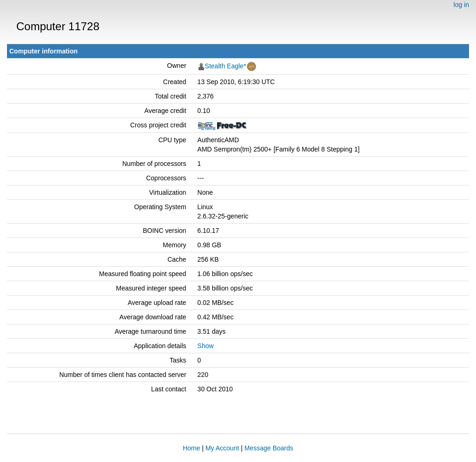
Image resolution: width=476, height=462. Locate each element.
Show (206, 346)
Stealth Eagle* (226, 66)
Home (191, 448)
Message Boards (269, 448)
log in (461, 5)
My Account (222, 448)
